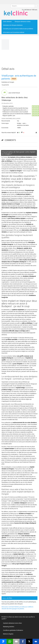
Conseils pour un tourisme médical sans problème (18, 29)
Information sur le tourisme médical (14, 32)
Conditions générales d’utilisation (13, 630)
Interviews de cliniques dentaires (13, 25)
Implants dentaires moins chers (12, 623)
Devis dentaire (7, 22)
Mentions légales (8, 634)
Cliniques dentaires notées (23, 22)
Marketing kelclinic (9, 627)
